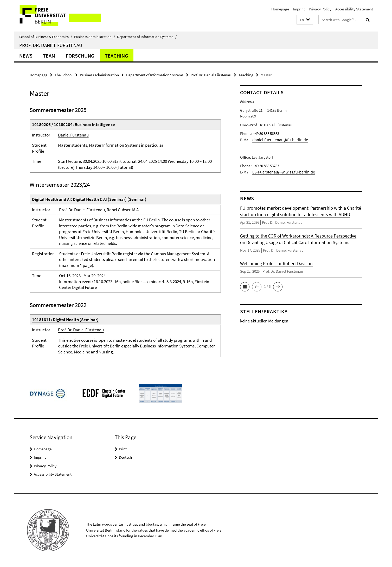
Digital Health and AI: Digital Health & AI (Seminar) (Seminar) (89, 199)
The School (64, 75)
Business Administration (95, 37)
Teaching (117, 56)
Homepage (280, 9)
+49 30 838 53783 (266, 166)
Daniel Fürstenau (73, 135)
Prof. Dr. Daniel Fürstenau (51, 45)
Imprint (299, 9)
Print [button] (123, 449)
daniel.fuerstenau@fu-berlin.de (278, 139)
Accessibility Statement (354, 9)
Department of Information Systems (147, 37)
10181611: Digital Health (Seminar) (65, 320)
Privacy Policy (320, 9)
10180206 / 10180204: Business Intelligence (73, 124)
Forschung (80, 56)
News (26, 56)
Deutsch (125, 457)
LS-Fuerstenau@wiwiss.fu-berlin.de (281, 172)
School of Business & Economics (46, 37)
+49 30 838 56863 (266, 133)
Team (49, 56)
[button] (305, 20)
